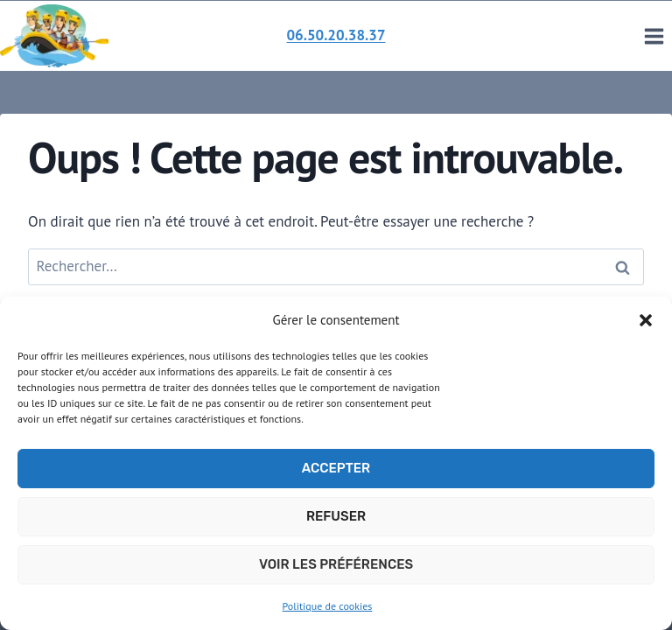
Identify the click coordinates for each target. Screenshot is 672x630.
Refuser (336, 516)
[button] (646, 320)
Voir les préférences (336, 564)
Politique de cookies (328, 606)
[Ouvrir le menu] (654, 36)
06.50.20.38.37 (336, 35)
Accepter (336, 468)
